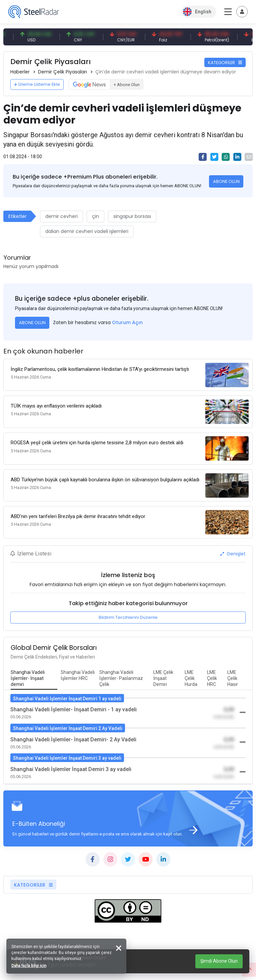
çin (95, 216)
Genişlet (233, 552)
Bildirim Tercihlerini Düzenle (128, 615)
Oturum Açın (127, 323)
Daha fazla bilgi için (29, 965)
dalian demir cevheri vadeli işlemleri (87, 231)
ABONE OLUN (226, 181)
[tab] (34, 677)
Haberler (20, 72)
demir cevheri (61, 216)
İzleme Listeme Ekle (37, 85)
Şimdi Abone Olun (219, 961)
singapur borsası (132, 216)
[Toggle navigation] (242, 12)
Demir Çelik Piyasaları (62, 72)
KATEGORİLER (225, 63)
